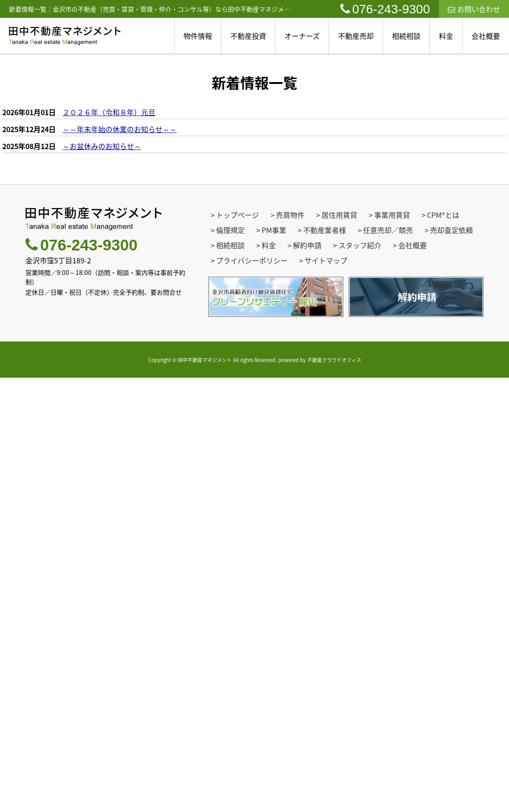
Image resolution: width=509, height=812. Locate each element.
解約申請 (307, 245)
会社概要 (486, 36)
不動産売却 (356, 36)
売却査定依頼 (451, 230)
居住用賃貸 (339, 215)
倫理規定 (230, 230)
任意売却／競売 (388, 230)
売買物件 (290, 215)
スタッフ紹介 (360, 245)
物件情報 (198, 36)
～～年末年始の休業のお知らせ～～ (120, 129)
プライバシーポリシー (252, 260)
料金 (446, 36)
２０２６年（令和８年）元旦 (109, 112)
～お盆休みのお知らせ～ (102, 146)
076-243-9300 (385, 9)
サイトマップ (326, 260)
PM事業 (274, 230)
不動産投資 (248, 36)
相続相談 (406, 36)
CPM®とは (443, 215)
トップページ (238, 215)
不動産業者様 (325, 230)
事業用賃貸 (392, 215)
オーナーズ (302, 36)
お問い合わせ (474, 9)
